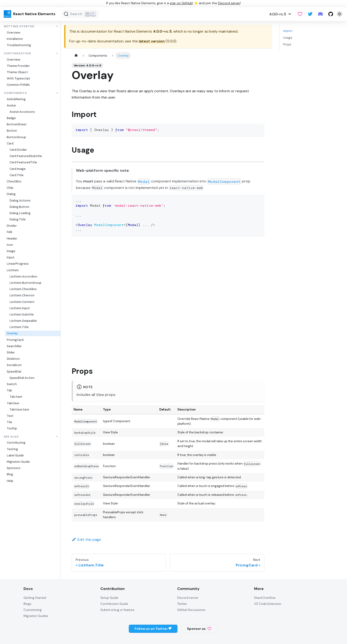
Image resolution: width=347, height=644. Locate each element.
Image (11, 251)
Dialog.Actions (20, 200)
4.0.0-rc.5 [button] (278, 14)
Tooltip (12, 428)
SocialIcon (14, 365)
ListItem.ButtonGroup (26, 283)
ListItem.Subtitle (22, 314)
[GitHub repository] (331, 14)
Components (15, 93)
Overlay (12, 333)
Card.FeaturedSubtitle (26, 156)
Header (12, 238)
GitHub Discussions (191, 610)
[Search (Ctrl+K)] (80, 14)
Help (10, 481)
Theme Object (17, 72)
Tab (9, 390)
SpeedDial (14, 372)
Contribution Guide (114, 604)
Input (11, 257)
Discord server (229, 3)
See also (11, 437)
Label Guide (15, 455)
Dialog (11, 194)
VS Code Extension (268, 604)
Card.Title (17, 175)
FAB (9, 232)
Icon (10, 245)
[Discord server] (320, 14)
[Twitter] (310, 14)
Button (12, 131)
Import (288, 31)
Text (10, 416)
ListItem (13, 270)
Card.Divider (18, 150)
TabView (13, 403)
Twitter (182, 604)
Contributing (16, 443)
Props (287, 44)
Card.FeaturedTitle (23, 162)
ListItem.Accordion (23, 276)
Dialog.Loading (20, 213)
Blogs (27, 604)
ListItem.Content (22, 302)
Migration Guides (36, 616)
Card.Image (18, 169)
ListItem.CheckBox (23, 289)
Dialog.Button (19, 207)
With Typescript (19, 78)
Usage (288, 38)
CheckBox (14, 181)
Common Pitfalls (18, 85)
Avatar (11, 105)
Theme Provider (18, 66)
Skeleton (13, 359)
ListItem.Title (19, 327)
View (100, 395)
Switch (12, 384)
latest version (152, 41)
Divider (12, 226)
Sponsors (14, 468)
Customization (17, 53)
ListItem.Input (20, 308)
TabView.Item (19, 409)
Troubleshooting (19, 45)
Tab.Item (16, 397)
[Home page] (76, 56)
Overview (14, 33)
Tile (9, 422)
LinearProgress (18, 264)
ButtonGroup (16, 137)
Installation (15, 39)
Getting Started (19, 26)
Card (10, 143)
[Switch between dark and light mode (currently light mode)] (340, 14)
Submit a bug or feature (117, 610)
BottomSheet (17, 124)
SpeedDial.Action (22, 378)
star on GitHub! (181, 3)
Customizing (33, 610)
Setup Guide (109, 598)
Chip (10, 188)
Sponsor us (199, 629)
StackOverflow (265, 598)
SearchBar (14, 346)
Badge (11, 118)
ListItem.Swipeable (23, 321)
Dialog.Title (18, 219)
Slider (11, 352)
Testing (12, 449)
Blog (10, 474)
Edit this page (86, 540)
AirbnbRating (16, 99)
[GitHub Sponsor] (300, 14)
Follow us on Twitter (153, 629)
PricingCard (15, 340)
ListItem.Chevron (22, 295)
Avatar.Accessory (22, 112)
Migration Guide (18, 462)
